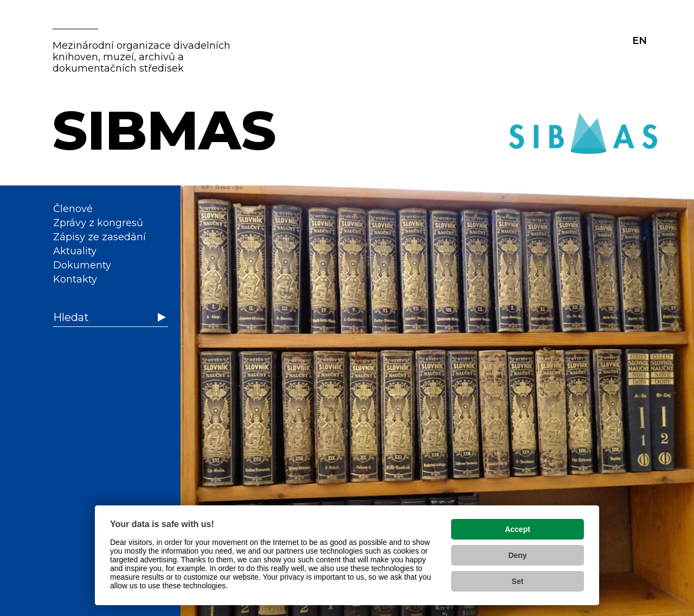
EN (640, 41)
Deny (517, 555)
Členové (73, 209)
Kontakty (75, 279)
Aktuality (75, 251)
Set (518, 581)
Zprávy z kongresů (98, 223)
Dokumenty (82, 265)
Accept (518, 529)
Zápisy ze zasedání (99, 237)
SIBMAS (164, 130)
